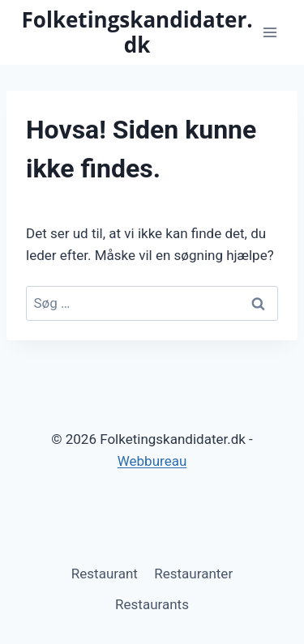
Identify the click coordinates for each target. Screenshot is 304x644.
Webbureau (152, 461)
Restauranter (193, 574)
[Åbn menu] (270, 32)
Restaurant (105, 574)
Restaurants (152, 604)
